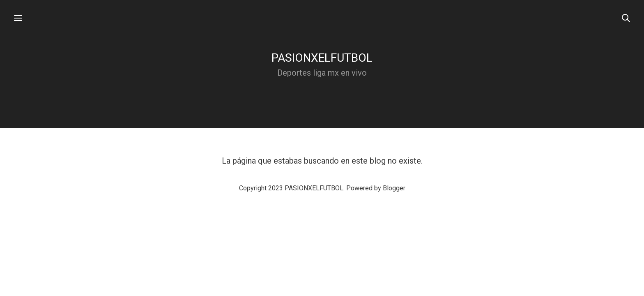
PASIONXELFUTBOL (322, 58)
